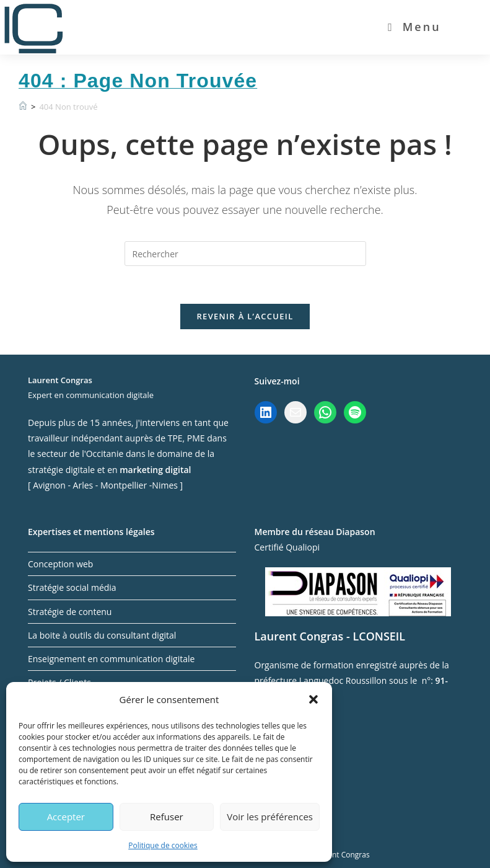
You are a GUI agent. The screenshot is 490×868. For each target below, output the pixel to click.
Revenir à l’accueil (245, 316)
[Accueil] (23, 107)
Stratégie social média (72, 587)
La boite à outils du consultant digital (102, 635)
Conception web (60, 564)
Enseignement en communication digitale (111, 659)
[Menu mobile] (414, 27)
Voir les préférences (270, 817)
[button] (313, 699)
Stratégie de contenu (70, 612)
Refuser (167, 817)
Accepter (66, 817)
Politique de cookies (163, 845)
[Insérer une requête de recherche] (245, 254)
